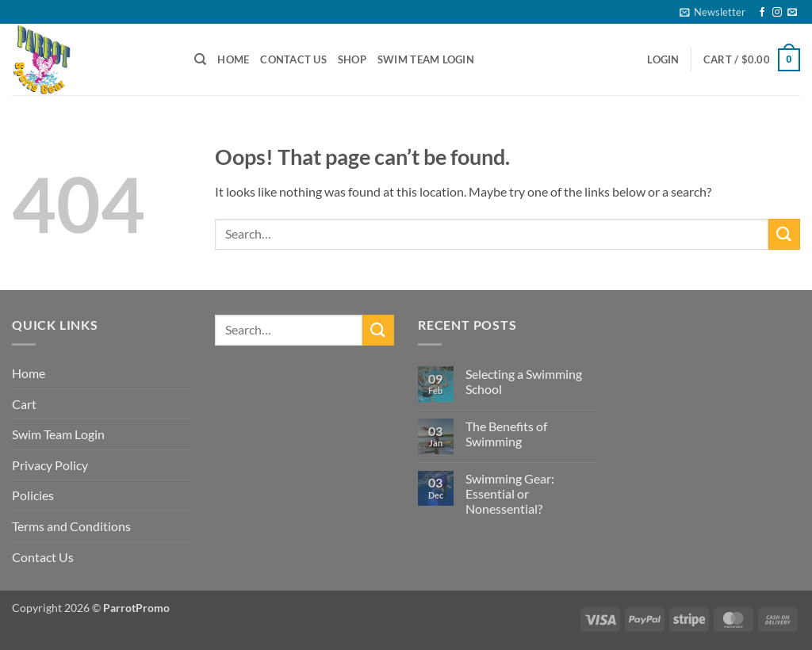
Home (233, 59)
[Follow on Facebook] (762, 13)
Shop (352, 59)
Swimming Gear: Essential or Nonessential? (510, 493)
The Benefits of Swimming (506, 434)
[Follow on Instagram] (777, 13)
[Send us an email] (792, 13)
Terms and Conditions (71, 526)
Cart (24, 404)
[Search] (200, 59)
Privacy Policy (50, 465)
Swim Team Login (426, 59)
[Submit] (784, 234)
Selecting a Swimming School (524, 381)
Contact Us (293, 59)
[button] (712, 12)
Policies (33, 495)
